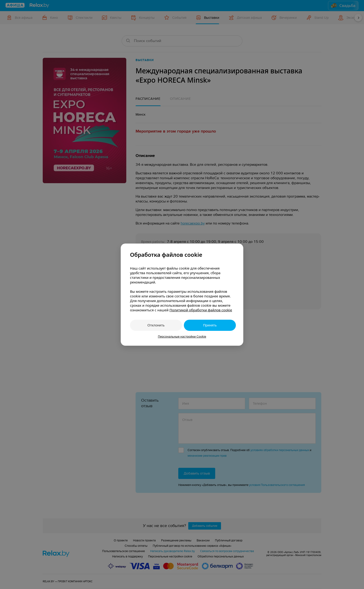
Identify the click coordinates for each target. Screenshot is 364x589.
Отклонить (156, 325)
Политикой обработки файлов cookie (201, 310)
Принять (210, 325)
